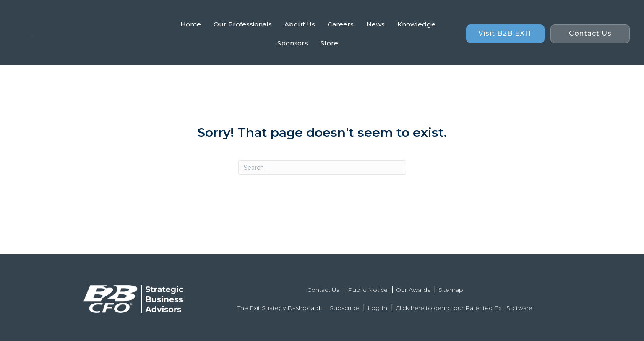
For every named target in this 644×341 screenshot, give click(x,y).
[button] (505, 34)
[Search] (322, 168)
